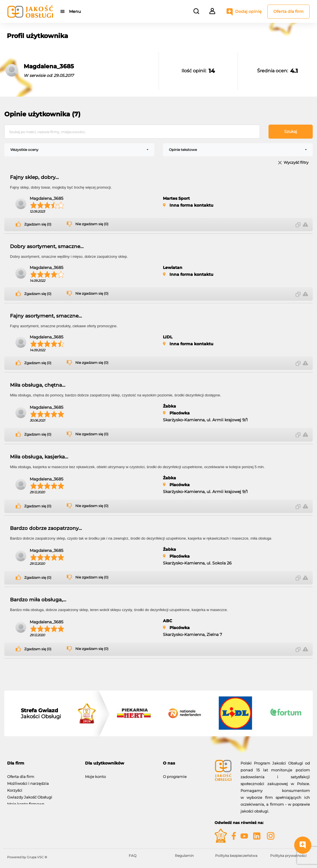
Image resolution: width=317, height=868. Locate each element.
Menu (75, 11)
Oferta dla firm (288, 11)
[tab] (42, 763)
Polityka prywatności (288, 856)
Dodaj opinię (248, 11)
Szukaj (291, 131)
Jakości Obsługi (41, 714)
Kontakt (170, 781)
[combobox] (79, 150)
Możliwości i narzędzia (28, 781)
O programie (175, 774)
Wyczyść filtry (296, 163)
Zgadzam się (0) (38, 224)
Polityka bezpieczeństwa (236, 856)
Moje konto (95, 774)
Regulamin (184, 856)
